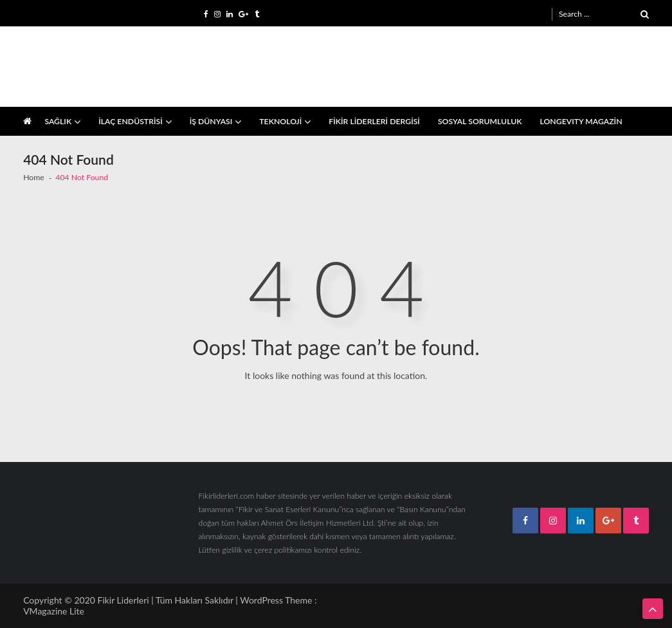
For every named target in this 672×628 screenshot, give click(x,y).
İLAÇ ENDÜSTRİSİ (131, 121)
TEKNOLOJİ (280, 121)
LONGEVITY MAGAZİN (581, 121)
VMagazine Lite (54, 611)
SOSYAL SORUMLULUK (480, 121)
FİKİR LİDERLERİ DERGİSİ (374, 121)
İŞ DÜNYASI (211, 121)
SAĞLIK (58, 121)
